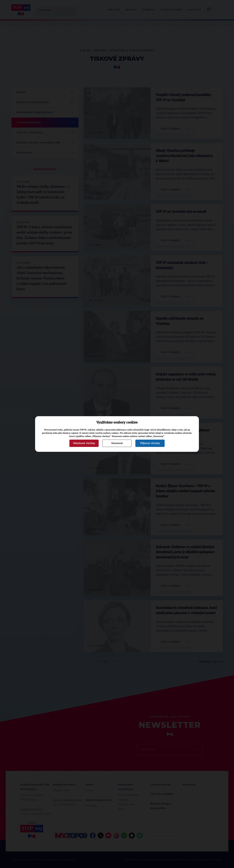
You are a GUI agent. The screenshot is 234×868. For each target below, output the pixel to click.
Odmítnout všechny (84, 443)
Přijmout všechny (150, 443)
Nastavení (117, 443)
